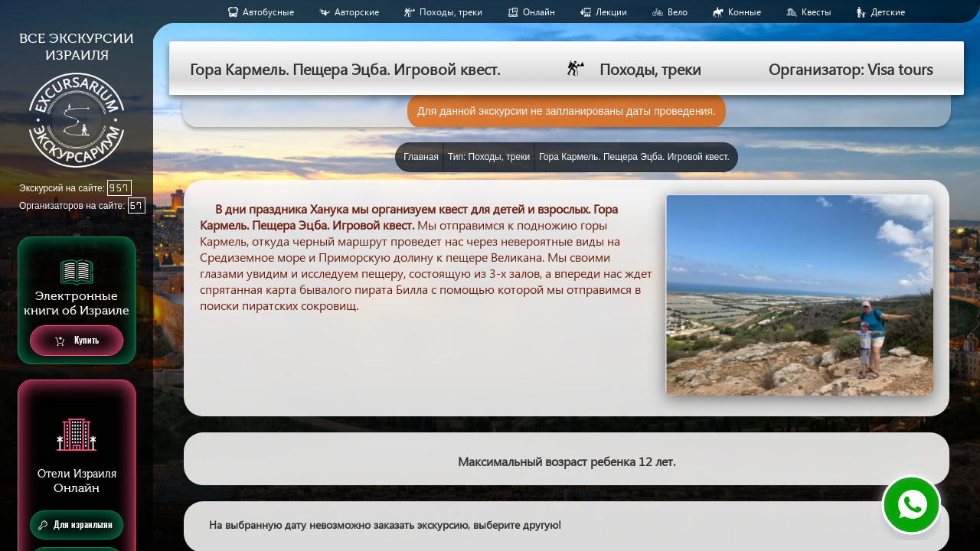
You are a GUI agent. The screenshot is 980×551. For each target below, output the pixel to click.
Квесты (817, 12)
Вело (678, 12)
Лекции (611, 12)
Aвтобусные (268, 12)
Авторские (357, 12)
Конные (745, 12)
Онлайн (539, 12)
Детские (888, 12)
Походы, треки (451, 12)
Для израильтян (75, 525)
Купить (77, 341)
